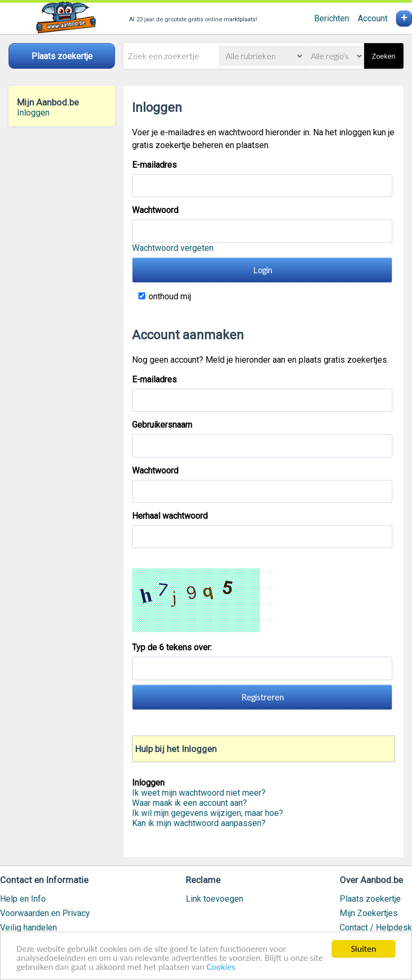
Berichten (332, 18)
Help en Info (23, 899)
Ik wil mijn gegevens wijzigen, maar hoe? (208, 813)
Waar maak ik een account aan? (189, 803)
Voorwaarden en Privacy (45, 913)
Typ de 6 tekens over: (173, 647)
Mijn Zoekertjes (369, 913)
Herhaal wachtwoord (170, 516)
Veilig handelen (28, 928)
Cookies (221, 968)
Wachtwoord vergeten (173, 248)
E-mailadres (154, 165)
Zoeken (384, 56)
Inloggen (33, 113)
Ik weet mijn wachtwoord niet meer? (199, 793)
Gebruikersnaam (162, 425)
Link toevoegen (215, 899)
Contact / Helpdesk (376, 928)
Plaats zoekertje (370, 899)
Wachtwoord (155, 210)
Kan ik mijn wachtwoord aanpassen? (199, 823)
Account (373, 18)
